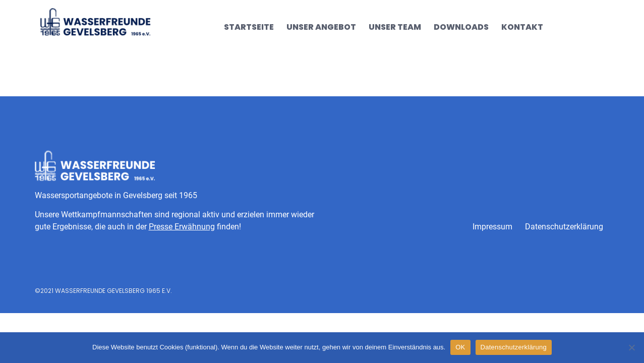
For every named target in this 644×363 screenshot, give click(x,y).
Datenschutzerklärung (564, 227)
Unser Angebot (321, 27)
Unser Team (395, 27)
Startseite (249, 27)
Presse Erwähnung (182, 227)
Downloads (461, 27)
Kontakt (522, 27)
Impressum (492, 227)
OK (460, 347)
